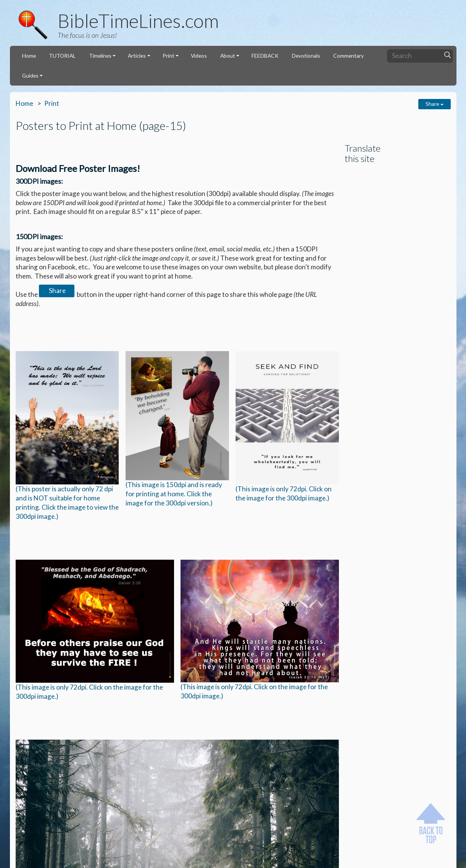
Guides (30, 75)
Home (29, 56)
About (228, 56)
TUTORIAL (62, 56)
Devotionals (306, 56)
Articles (137, 56)
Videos (199, 56)
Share (435, 104)
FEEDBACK (265, 56)
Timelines (100, 56)
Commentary (348, 56)
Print (169, 56)
